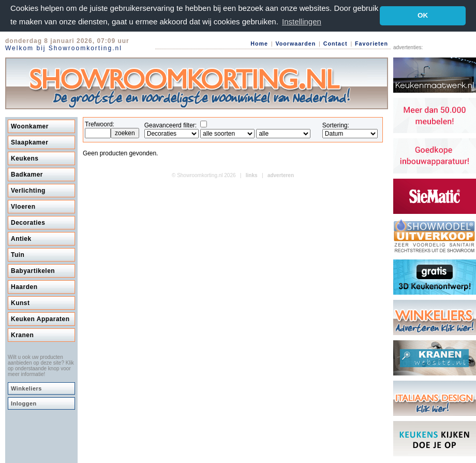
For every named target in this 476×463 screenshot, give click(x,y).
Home (259, 44)
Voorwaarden (295, 44)
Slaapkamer (29, 142)
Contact (336, 44)
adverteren (281, 175)
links (252, 175)
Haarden (24, 287)
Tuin (18, 255)
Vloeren (23, 207)
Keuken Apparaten (40, 319)
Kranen (22, 335)
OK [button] (423, 15)
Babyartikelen (33, 271)
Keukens (25, 158)
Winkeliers (26, 388)
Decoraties (28, 223)
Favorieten (371, 44)
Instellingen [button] (302, 21)
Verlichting (28, 191)
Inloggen (24, 403)
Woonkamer (30, 126)
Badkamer (27, 175)
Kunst (20, 303)
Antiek (21, 239)
